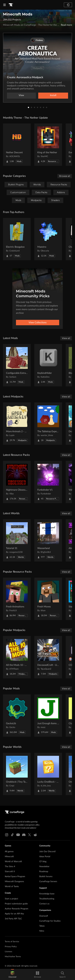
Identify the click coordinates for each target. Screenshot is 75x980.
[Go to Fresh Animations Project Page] (17, 599)
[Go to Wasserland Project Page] (48, 540)
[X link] (30, 835)
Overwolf (44, 916)
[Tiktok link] (12, 835)
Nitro (42, 931)
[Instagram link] (7, 835)
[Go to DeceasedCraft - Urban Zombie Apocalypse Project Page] (48, 657)
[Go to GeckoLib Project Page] (17, 716)
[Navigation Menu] (5, 5)
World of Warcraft (13, 862)
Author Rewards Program (17, 909)
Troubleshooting (47, 899)
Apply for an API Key (14, 914)
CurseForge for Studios (50, 921)
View (21, 95)
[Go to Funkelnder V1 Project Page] (48, 482)
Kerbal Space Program (15, 877)
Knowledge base (47, 894)
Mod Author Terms (13, 957)
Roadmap (44, 872)
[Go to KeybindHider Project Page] (48, 365)
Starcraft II (10, 872)
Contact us (44, 904)
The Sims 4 (10, 867)
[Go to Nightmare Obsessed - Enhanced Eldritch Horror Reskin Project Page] (17, 482)
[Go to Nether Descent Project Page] (17, 145)
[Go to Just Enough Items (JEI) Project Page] (48, 716)
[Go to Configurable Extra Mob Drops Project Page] (17, 365)
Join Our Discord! (48, 852)
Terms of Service (12, 942)
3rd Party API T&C (13, 919)
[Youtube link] (18, 835)
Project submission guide (16, 904)
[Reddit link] (35, 835)
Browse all (65, 176)
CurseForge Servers (48, 882)
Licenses (9, 952)
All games (9, 852)
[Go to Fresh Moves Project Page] (48, 599)
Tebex (42, 926)
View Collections (38, 323)
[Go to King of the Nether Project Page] (48, 145)
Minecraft (9, 857)
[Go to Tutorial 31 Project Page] (17, 540)
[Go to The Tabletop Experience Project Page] (48, 424)
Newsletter (44, 867)
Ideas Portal (45, 857)
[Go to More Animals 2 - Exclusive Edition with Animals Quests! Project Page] (17, 424)
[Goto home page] (11, 5)
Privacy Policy (11, 947)
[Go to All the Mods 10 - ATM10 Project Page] (17, 657)
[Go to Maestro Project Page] (48, 239)
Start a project (11, 899)
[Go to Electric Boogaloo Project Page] (17, 239)
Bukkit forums (46, 877)
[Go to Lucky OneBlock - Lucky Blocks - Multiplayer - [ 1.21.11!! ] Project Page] (48, 774)
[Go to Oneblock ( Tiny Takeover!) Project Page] (17, 774)
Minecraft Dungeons (14, 882)
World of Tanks (12, 887)
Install (53, 95)
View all (66, 338)
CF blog (43, 862)
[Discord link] (24, 835)
